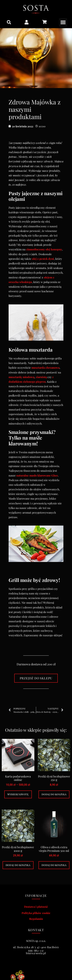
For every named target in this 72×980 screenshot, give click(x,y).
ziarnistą (41, 377)
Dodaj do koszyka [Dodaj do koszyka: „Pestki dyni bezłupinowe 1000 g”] (18, 865)
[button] (9, 22)
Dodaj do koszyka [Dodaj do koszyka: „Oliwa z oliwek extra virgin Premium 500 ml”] (54, 865)
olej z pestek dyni (43, 259)
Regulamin (36, 919)
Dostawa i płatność (36, 907)
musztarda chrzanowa (45, 368)
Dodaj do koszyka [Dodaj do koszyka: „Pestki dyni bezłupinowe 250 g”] (54, 794)
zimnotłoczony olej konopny (44, 249)
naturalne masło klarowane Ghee (37, 475)
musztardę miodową (21, 377)
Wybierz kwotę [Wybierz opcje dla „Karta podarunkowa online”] (18, 794)
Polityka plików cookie (36, 913)
